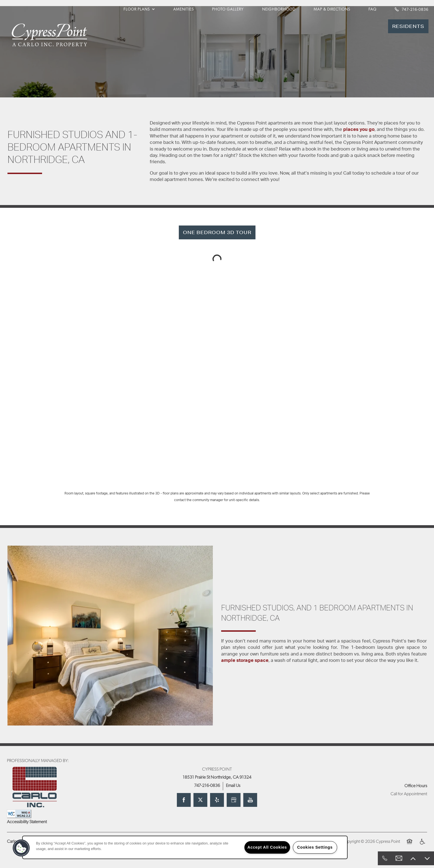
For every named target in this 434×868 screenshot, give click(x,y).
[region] (185, 847)
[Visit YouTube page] (250, 800)
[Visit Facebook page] (184, 800)
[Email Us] (399, 858)
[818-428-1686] (385, 858)
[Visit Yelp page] (217, 800)
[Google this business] (234, 800)
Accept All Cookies (267, 847)
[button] (408, 26)
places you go (359, 129)
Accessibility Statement (27, 822)
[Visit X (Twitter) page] (200, 800)
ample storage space (245, 660)
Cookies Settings (315, 847)
